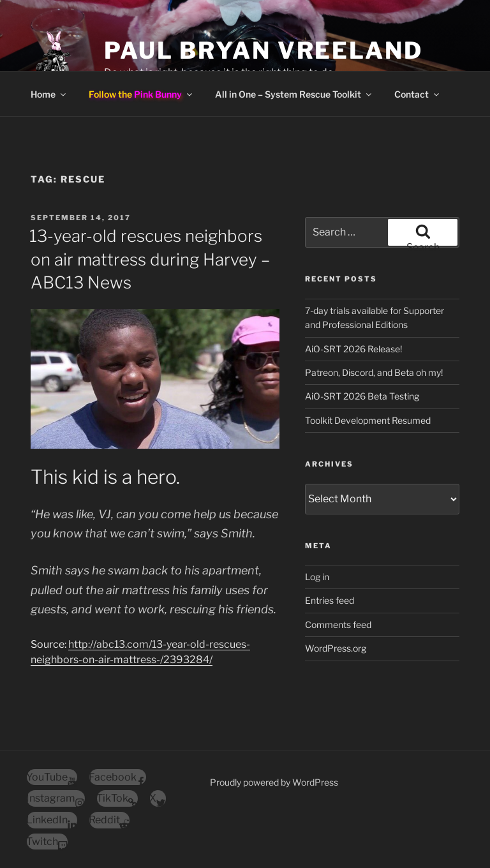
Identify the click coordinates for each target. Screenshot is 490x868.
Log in (317, 577)
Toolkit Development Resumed (368, 420)
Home (49, 94)
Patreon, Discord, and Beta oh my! (374, 372)
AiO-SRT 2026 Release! (353, 349)
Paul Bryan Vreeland (264, 50)
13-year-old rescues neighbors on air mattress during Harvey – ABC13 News (150, 259)
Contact (418, 94)
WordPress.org (336, 648)
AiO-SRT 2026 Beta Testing (362, 396)
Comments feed (338, 625)
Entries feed (330, 600)
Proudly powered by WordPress (274, 782)
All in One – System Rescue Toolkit (294, 94)
